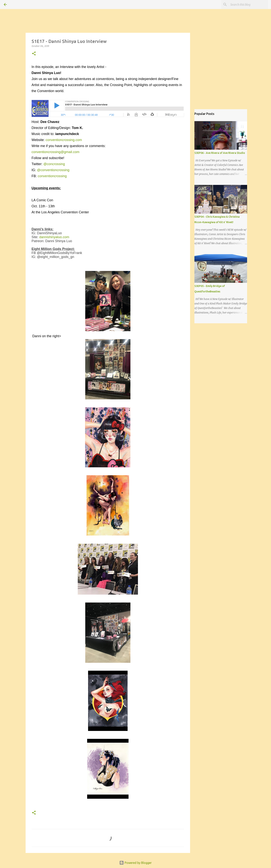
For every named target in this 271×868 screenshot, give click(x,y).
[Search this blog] (248, 5)
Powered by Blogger (135, 863)
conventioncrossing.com (64, 140)
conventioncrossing (52, 176)
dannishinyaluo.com (55, 237)
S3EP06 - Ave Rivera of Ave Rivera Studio (220, 153)
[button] (34, 54)
